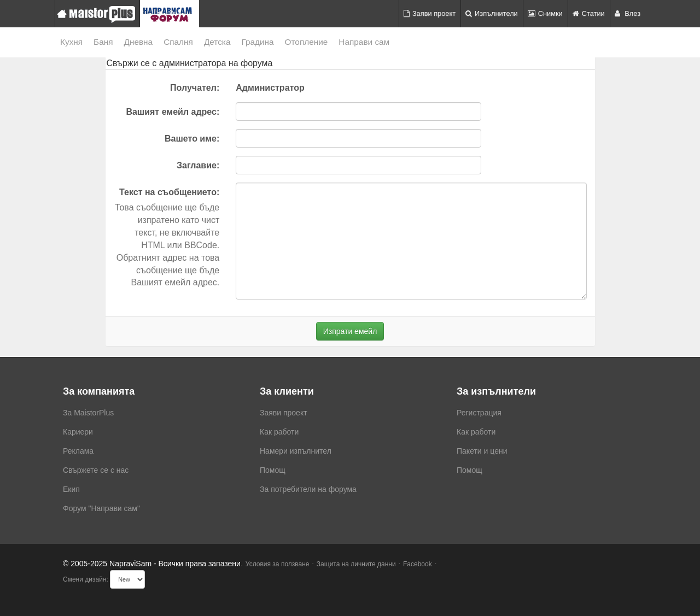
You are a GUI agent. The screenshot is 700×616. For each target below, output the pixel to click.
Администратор (270, 88)
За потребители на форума (308, 489)
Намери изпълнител (296, 451)
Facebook (418, 564)
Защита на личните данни (356, 564)
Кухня (71, 42)
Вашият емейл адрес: (173, 112)
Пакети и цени (482, 451)
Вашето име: (192, 139)
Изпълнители (492, 13)
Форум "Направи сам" (101, 508)
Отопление (307, 42)
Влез (628, 13)
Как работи (279, 432)
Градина (257, 42)
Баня (103, 42)
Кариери (78, 432)
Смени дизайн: (86, 579)
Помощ (273, 470)
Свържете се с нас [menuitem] (96, 470)
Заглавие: (198, 165)
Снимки (545, 13)
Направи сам (364, 42)
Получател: (195, 88)
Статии (589, 13)
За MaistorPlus (88, 413)
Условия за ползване (278, 564)
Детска (217, 42)
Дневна (139, 42)
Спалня (178, 42)
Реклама (78, 451)
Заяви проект (430, 13)
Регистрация (479, 413)
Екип (71, 489)
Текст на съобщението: (169, 192)
